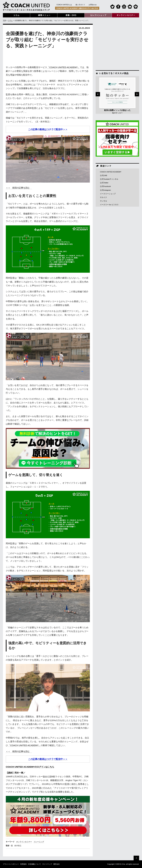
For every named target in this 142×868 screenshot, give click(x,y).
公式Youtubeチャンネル (109, 179)
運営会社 (57, 864)
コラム (10, 20)
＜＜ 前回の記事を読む (19, 188)
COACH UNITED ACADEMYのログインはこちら (30, 767)
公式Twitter (104, 183)
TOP (4, 20)
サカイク (103, 197)
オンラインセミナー (24, 842)
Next (137, 94)
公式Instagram (105, 190)
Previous (98, 94)
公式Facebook (105, 186)
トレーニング (39, 842)
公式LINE (104, 175)
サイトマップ (47, 864)
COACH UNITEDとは (64, 5)
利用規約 (23, 864)
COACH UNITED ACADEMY (111, 172)
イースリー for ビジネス (109, 205)
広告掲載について (34, 864)
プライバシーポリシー (11, 864)
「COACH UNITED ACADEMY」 (63, 67)
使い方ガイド (80, 5)
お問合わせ (93, 5)
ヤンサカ (103, 201)
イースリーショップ (108, 194)
